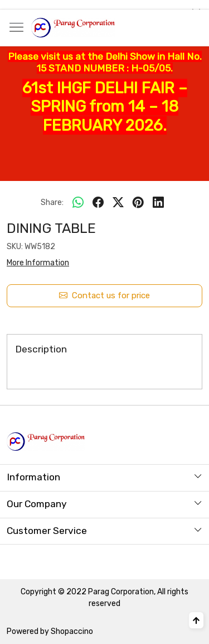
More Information (38, 263)
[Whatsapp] (78, 203)
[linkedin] (158, 203)
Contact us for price (104, 296)
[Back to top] (196, 620)
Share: (52, 202)
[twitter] (118, 203)
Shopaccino (72, 631)
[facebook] (98, 203)
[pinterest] (138, 203)
